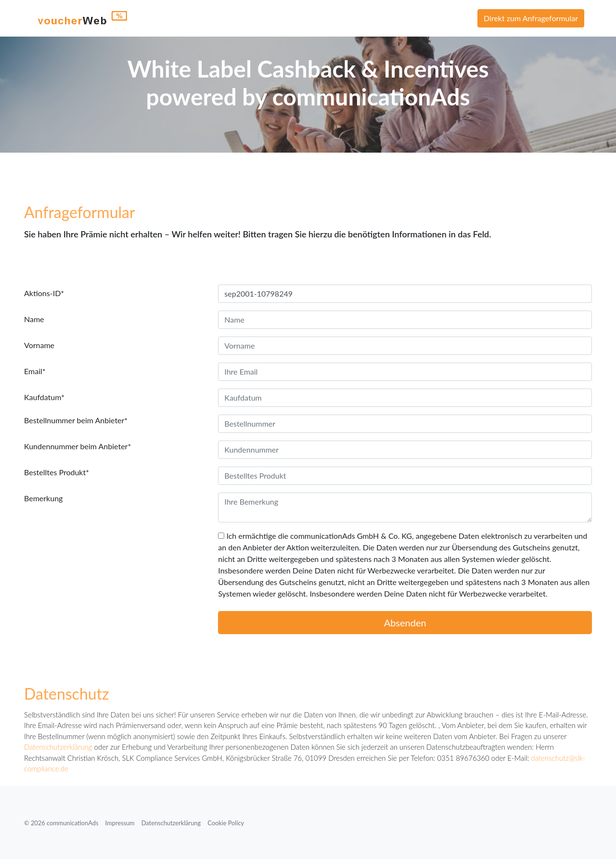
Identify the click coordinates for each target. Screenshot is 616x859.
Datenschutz (67, 694)
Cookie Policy (226, 823)
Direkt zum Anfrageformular (531, 18)
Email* (35, 371)
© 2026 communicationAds (61, 823)
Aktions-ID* (44, 293)
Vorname (39, 345)
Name (34, 319)
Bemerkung (43, 498)
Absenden (405, 623)
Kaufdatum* (44, 397)
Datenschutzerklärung (58, 747)
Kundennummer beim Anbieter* (77, 446)
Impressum (120, 823)
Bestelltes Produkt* (57, 472)
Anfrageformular (80, 212)
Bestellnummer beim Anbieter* (76, 420)
